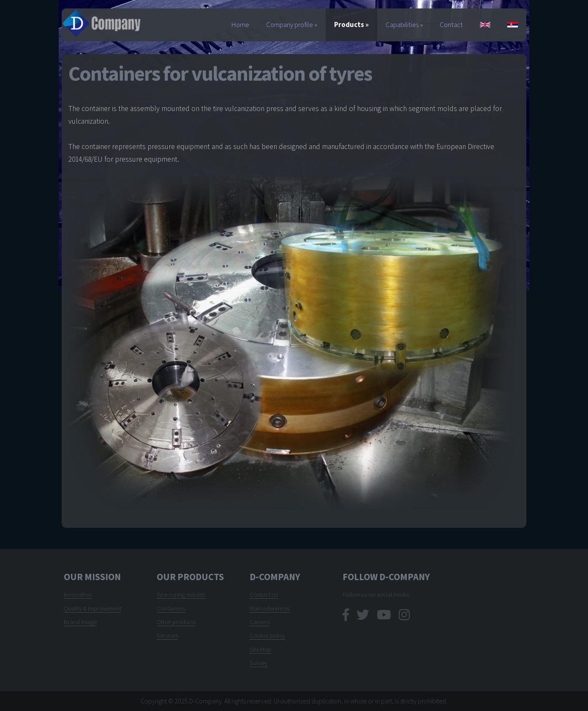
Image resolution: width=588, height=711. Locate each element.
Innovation (78, 594)
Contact (451, 25)
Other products (176, 622)
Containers (171, 608)
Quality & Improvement (93, 608)
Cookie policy (267, 635)
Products (351, 25)
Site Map (260, 649)
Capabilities (404, 25)
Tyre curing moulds (181, 594)
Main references (270, 608)
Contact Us (264, 594)
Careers (260, 622)
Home (240, 25)
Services (167, 635)
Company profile (292, 25)
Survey (259, 663)
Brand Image (80, 622)
